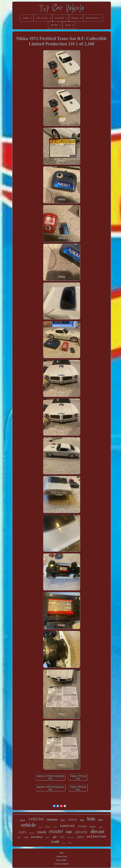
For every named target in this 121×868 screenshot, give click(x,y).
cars (23, 832)
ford (64, 843)
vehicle (28, 825)
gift (55, 837)
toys (62, 837)
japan (41, 827)
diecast (97, 831)
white (100, 827)
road (26, 837)
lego (82, 820)
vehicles (36, 819)
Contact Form (61, 856)
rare (19, 837)
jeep (63, 820)
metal (55, 827)
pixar (23, 820)
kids (91, 819)
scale (55, 841)
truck (42, 832)
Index (62, 853)
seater (48, 837)
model (56, 831)
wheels (72, 820)
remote (52, 819)
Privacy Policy (62, 860)
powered (71, 837)
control (67, 826)
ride (69, 832)
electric (81, 832)
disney (48, 827)
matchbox (37, 837)
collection (96, 837)
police (80, 837)
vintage (82, 826)
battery (93, 827)
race (70, 842)
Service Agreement (61, 864)
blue (101, 820)
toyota (32, 833)
